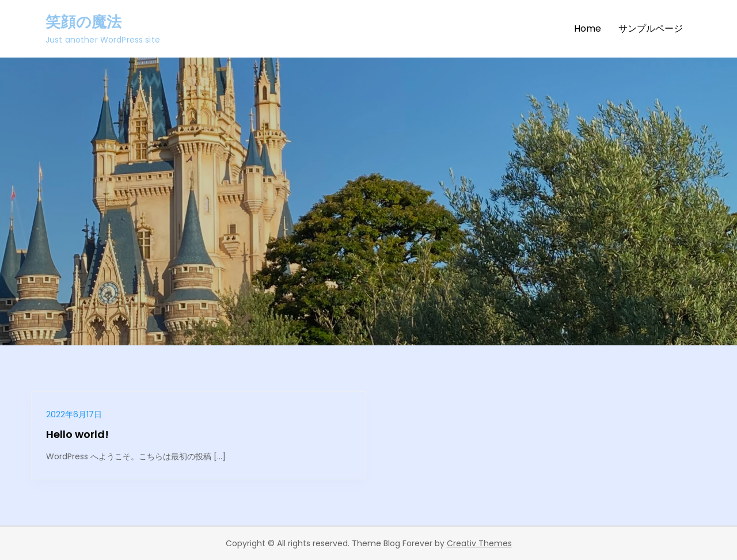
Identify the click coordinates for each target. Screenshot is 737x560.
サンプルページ (651, 28)
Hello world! (77, 434)
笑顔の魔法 (83, 22)
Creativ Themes (479, 543)
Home (588, 28)
